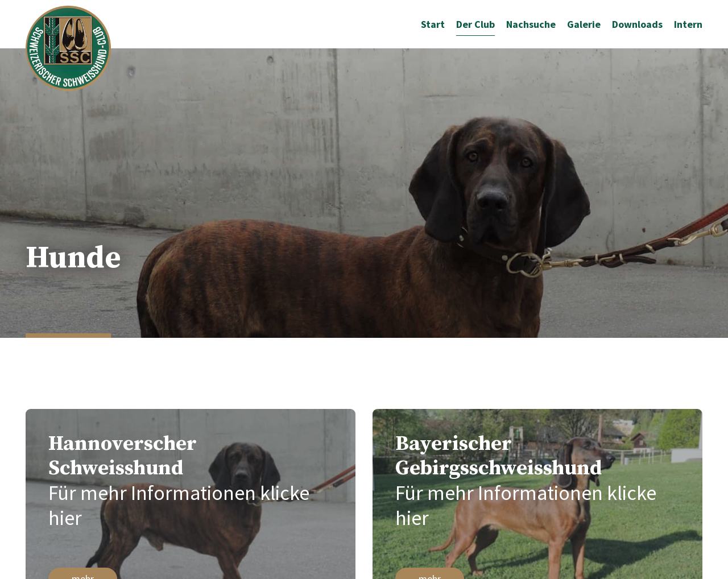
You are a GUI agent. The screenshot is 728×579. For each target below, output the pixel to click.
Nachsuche (531, 24)
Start (433, 24)
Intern (688, 24)
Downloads (637, 24)
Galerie (584, 24)
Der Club (475, 24)
